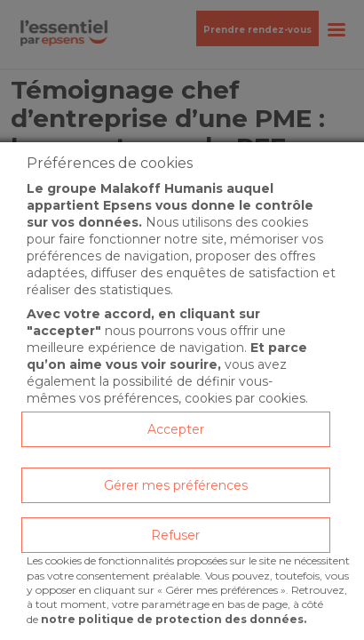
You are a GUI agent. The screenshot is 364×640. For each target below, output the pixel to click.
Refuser (175, 535)
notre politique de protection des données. (174, 619)
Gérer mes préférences (176, 485)
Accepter (176, 429)
